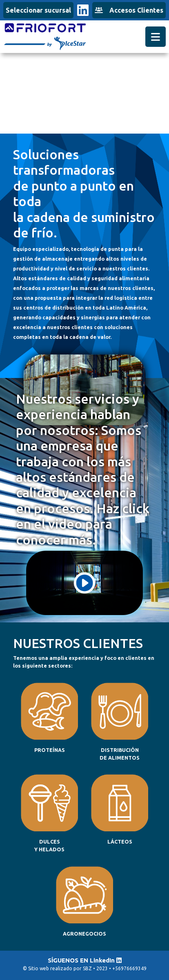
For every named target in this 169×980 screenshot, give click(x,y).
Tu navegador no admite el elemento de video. (84, 89)
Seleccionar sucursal (38, 10)
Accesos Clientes (129, 10)
